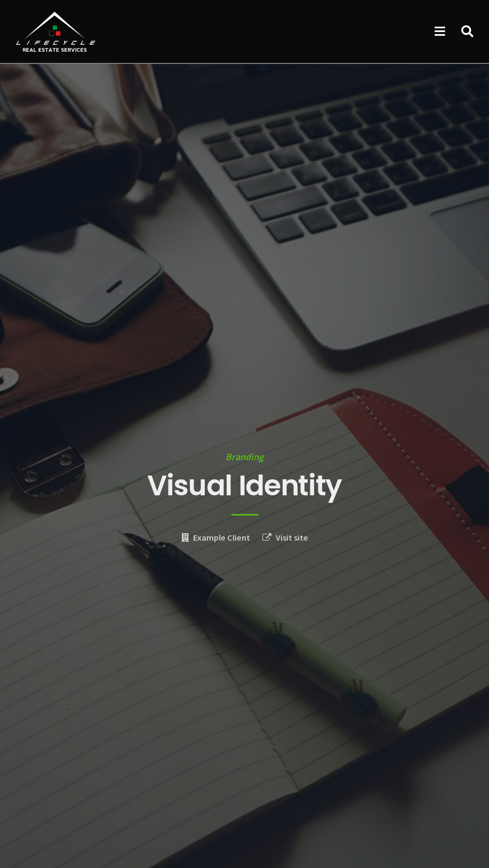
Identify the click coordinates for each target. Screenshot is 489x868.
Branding (244, 457)
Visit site (292, 538)
